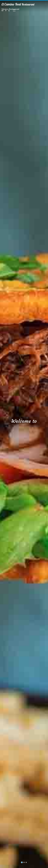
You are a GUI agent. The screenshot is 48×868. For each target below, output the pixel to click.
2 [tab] (24, 863)
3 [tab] (26, 863)
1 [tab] (22, 863)
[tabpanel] (24, 434)
